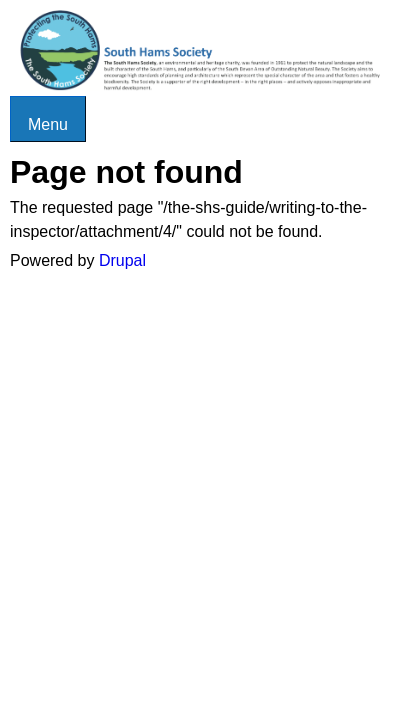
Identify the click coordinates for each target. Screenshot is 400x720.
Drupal (122, 260)
